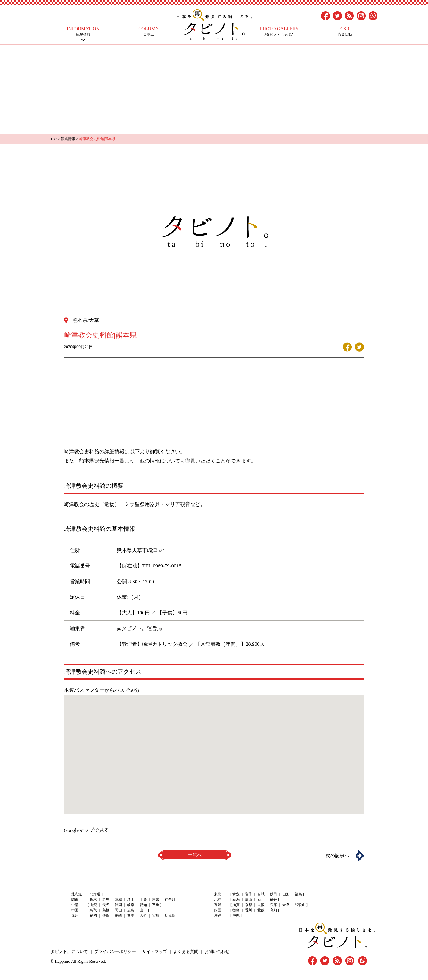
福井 (273, 899)
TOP (54, 139)
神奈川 (170, 899)
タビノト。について (69, 952)
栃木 (93, 899)
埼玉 (131, 899)
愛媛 (261, 910)
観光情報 (83, 31)
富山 (248, 899)
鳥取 (93, 910)
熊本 (131, 915)
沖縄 (236, 915)
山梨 (93, 905)
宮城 (261, 894)
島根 (106, 910)
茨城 (118, 899)
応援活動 (345, 31)
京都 (248, 905)
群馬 (106, 899)
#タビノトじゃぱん (279, 31)
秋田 (273, 894)
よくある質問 (186, 952)
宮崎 (156, 915)
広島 (131, 910)
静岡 (118, 905)
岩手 (248, 894)
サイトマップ (155, 952)
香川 (248, 910)
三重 (156, 905)
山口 (143, 910)
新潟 (236, 899)
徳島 (236, 910)
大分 (143, 915)
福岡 (93, 915)
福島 (298, 894)
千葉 (143, 899)
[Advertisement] (214, 90)
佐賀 (106, 915)
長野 (106, 905)
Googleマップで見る (86, 830)
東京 (156, 899)
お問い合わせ (217, 952)
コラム (149, 31)
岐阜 (131, 905)
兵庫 (273, 905)
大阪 (261, 905)
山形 (286, 894)
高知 (273, 910)
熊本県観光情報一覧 (102, 461)
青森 (236, 894)
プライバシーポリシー (115, 952)
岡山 (118, 910)
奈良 (286, 905)
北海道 (95, 894)
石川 (261, 899)
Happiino (62, 961)
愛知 (143, 905)
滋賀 (236, 905)
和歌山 (300, 905)
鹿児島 (170, 915)
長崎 (118, 915)
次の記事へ (337, 856)
